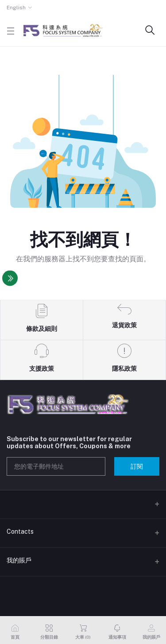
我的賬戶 (19, 560)
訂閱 (137, 466)
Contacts (20, 531)
